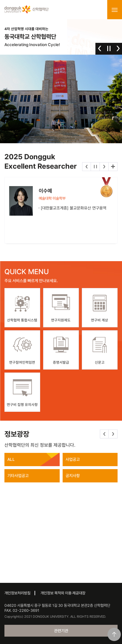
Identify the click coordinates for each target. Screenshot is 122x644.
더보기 (113, 167)
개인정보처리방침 (17, 593)
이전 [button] (100, 48)
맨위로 (114, 634)
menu (115, 10)
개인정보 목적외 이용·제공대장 (63, 593)
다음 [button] (118, 48)
